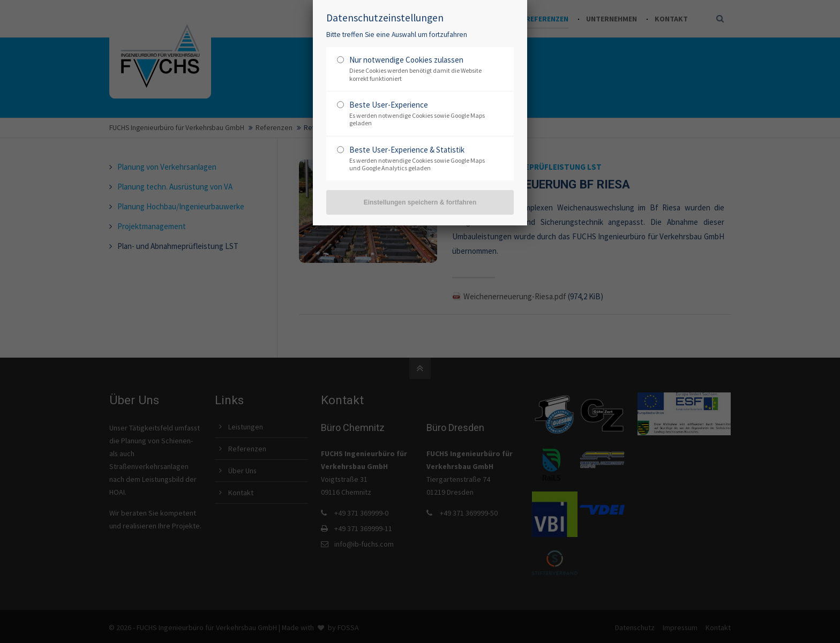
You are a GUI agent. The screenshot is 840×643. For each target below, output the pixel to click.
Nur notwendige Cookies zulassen (406, 60)
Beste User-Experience (389, 105)
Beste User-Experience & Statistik (407, 150)
